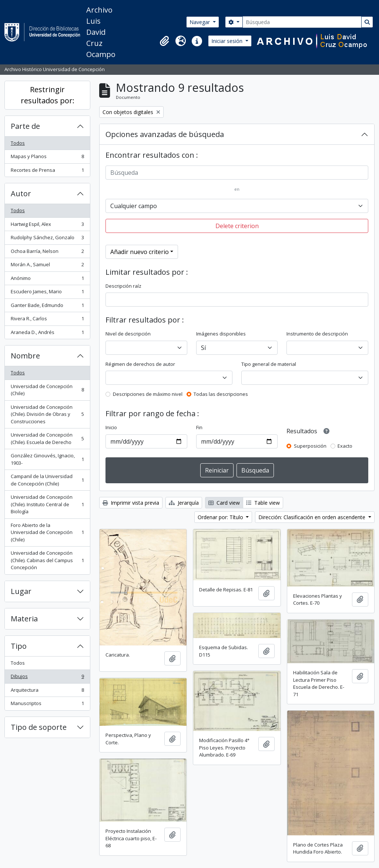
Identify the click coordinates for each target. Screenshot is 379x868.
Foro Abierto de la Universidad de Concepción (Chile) (47, 532)
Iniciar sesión (228, 41)
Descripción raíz (123, 286)
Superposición (310, 446)
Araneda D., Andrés (47, 334)
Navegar (200, 22)
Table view (263, 503)
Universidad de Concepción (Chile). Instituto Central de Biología (47, 504)
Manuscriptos (47, 705)
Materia (24, 619)
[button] (164, 41)
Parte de (25, 126)
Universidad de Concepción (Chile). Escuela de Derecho (47, 438)
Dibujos (47, 678)
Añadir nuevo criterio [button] (140, 252)
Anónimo (47, 280)
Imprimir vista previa (131, 503)
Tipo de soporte (39, 727)
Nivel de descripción (128, 334)
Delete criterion (237, 226)
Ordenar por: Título (221, 517)
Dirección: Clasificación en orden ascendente (313, 517)
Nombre (25, 356)
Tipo (19, 646)
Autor (21, 193)
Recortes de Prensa (47, 172)
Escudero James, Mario (47, 293)
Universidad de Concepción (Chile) (47, 390)
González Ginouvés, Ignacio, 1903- (47, 459)
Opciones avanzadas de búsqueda (165, 134)
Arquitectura (47, 692)
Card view (224, 503)
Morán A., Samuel (47, 266)
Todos (18, 143)
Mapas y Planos (47, 158)
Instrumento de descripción (317, 334)
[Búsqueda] (302, 22)
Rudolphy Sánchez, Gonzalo (47, 239)
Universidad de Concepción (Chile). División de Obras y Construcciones (47, 414)
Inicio (111, 427)
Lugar (21, 591)
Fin (199, 427)
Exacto (345, 446)
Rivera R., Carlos (47, 320)
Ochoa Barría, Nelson (47, 253)
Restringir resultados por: (48, 95)
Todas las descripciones (221, 394)
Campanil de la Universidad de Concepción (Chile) (47, 480)
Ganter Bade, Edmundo (47, 307)
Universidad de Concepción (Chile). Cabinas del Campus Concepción (47, 560)
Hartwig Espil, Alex (47, 226)
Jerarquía (184, 503)
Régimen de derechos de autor (140, 364)
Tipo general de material (269, 364)
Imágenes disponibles (221, 334)
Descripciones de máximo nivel (148, 394)
